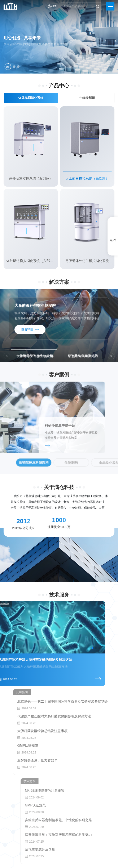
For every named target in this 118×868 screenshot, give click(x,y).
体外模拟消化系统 (30, 98)
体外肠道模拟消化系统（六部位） (31, 261)
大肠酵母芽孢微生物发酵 (35, 312)
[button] (8, 67)
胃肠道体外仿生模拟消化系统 (87, 261)
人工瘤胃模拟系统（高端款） (87, 178)
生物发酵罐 (85, 98)
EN (55, 6)
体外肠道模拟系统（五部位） (31, 178)
